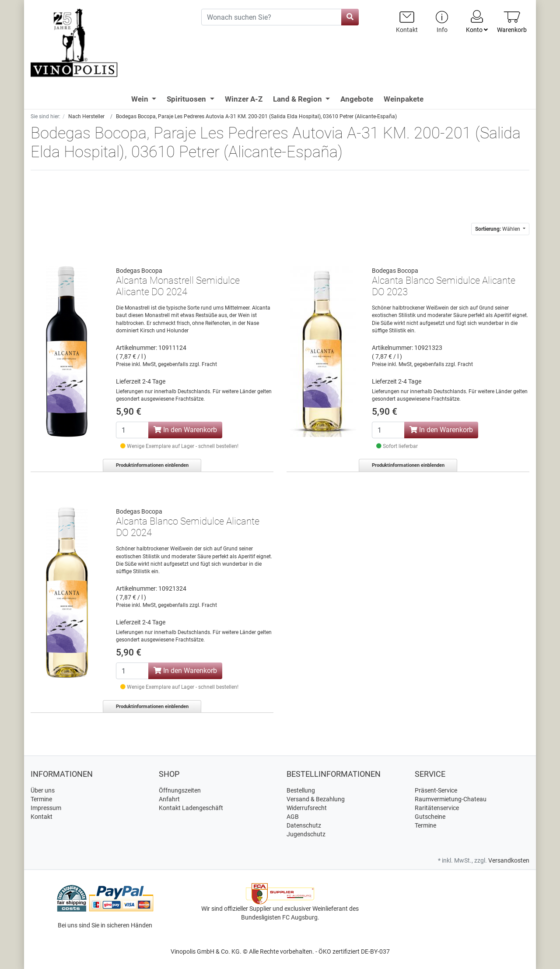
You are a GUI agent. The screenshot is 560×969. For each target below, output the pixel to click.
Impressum (46, 808)
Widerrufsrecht (307, 808)
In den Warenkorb (185, 430)
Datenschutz (304, 825)
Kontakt (42, 817)
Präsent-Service (436, 790)
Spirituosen (187, 99)
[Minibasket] (512, 22)
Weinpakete (404, 99)
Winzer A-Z (244, 99)
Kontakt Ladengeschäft (191, 808)
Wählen (498, 229)
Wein (141, 99)
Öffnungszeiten (180, 790)
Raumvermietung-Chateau (451, 799)
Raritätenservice (437, 808)
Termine (41, 799)
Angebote (357, 99)
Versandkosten (509, 860)
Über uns (43, 790)
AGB (293, 817)
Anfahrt (169, 799)
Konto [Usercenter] (477, 21)
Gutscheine (430, 817)
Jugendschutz (306, 834)
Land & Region (298, 99)
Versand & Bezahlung (316, 799)
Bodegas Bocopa (139, 271)
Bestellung (301, 790)
